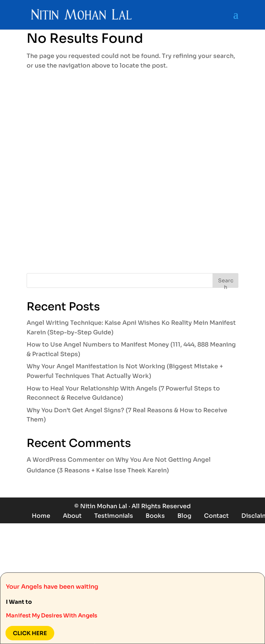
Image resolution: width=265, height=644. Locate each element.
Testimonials (114, 516)
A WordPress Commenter (66, 460)
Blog (184, 516)
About (72, 516)
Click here (29, 633)
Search (226, 283)
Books (155, 516)
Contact (216, 516)
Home (41, 516)
